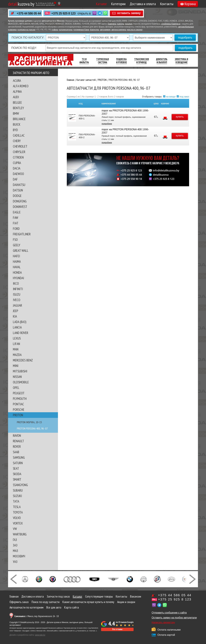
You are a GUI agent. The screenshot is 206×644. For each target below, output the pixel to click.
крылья (129, 24)
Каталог (101, 4)
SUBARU (18, 490)
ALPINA (17, 91)
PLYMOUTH (20, 399)
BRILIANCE (19, 119)
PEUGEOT (19, 393)
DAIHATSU (19, 185)
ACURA (17, 80)
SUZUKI (17, 496)
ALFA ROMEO (21, 86)
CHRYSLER (19, 152)
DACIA (17, 168)
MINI (16, 366)
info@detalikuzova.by (166, 170)
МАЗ (15, 551)
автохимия (105, 30)
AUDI (16, 97)
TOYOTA (18, 512)
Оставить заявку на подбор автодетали (174, 618)
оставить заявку (129, 13)
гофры (55, 30)
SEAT (16, 468)
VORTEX (18, 523)
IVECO (17, 300)
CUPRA (17, 163)
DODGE (17, 196)
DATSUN (18, 190)
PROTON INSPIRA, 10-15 (29, 422)
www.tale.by (40, 635)
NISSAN (17, 377)
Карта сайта (72, 607)
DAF (15, 179)
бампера (112, 24)
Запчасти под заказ (58, 596)
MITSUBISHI (20, 371)
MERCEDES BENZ (23, 360)
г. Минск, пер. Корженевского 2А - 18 (37, 616)
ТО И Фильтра (84, 61)
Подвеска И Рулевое (122, 61)
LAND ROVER (21, 333)
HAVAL (17, 267)
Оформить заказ (19, 602)
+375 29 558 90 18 (131, 179)
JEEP (16, 311)
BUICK (17, 124)
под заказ (184, 96)
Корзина (188, 4)
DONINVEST (20, 207)
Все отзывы (117, 629)
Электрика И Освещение (181, 61)
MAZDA (17, 355)
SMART (17, 479)
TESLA (17, 507)
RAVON (17, 435)
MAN (16, 349)
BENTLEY (18, 108)
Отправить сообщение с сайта (169, 613)
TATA (16, 501)
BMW (16, 113)
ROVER (17, 446)
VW (15, 529)
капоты (121, 24)
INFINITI (18, 289)
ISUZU (17, 294)
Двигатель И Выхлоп (162, 61)
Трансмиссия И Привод (142, 61)
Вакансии (136, 596)
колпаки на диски (26, 30)
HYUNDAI (18, 278)
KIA (15, 316)
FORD (16, 229)
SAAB (16, 452)
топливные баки (81, 30)
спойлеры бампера (171, 24)
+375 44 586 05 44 (29, 13)
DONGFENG (20, 201)
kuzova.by (21, 4)
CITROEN (18, 157)
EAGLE (17, 212)
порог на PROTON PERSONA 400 (122, 111)
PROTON (18, 415)
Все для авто (54, 607)
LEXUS (17, 338)
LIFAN (16, 344)
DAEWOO (18, 174)
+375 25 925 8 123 (63, 13)
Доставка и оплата (143, 4)
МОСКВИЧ (19, 556)
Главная (14, 596)
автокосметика (119, 30)
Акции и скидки (126, 602)
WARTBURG (20, 534)
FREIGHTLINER (22, 234)
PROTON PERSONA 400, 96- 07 (32, 428)
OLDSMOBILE (21, 382)
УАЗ (15, 562)
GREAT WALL (21, 250)
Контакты (167, 4)
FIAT (16, 223)
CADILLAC (19, 135)
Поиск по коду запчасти (46, 602)
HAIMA (17, 261)
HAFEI (16, 256)
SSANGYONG (20, 485)
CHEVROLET (20, 146)
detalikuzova (161, 175)
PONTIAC (18, 404)
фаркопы (95, 30)
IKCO (16, 283)
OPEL (16, 388)
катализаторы (66, 30)
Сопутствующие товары (99, 596)
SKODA (17, 474)
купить (180, 117)
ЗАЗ (15, 545)
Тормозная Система (103, 61)
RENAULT (18, 441)
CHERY (17, 141)
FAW (16, 218)
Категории (118, 4)
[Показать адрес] (59, 4)
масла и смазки (135, 30)
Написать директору (163, 622)
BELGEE (17, 102)
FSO (15, 240)
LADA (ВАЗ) (20, 322)
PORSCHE (19, 409)
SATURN (18, 463)
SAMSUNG (19, 457)
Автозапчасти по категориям (26, 607)
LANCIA (17, 327)
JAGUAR (17, 305)
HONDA (17, 272)
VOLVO (17, 518)
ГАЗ (15, 540)
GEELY (17, 245)
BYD (15, 130)
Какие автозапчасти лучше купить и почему (88, 602)
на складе (171, 96)
